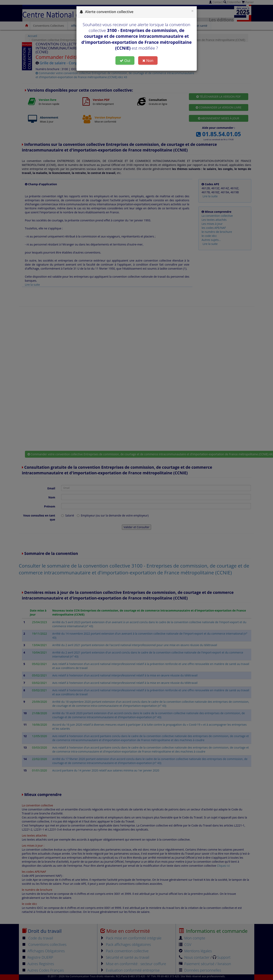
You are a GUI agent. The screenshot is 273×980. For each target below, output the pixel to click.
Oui (125, 60)
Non (148, 60)
